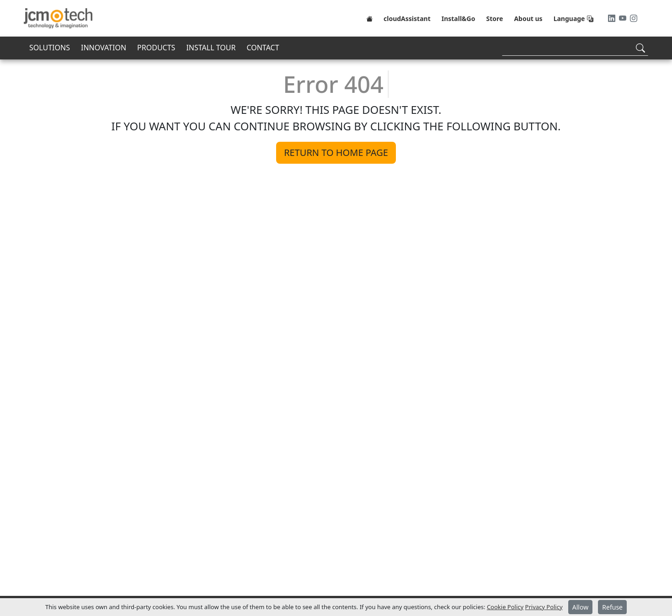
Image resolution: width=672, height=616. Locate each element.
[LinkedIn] (613, 18)
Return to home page (336, 153)
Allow (580, 607)
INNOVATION (104, 48)
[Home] (369, 18)
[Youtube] (624, 18)
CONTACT (263, 48)
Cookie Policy (505, 607)
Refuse (612, 607)
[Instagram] (634, 18)
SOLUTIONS (50, 48)
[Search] (575, 48)
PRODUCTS (156, 48)
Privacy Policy (544, 607)
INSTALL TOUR (211, 48)
